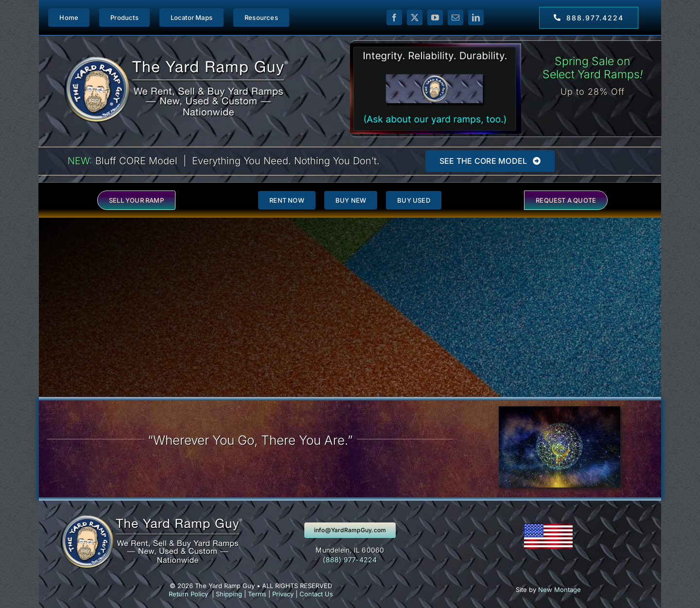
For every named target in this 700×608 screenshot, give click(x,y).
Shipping (229, 594)
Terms (257, 594)
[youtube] (435, 17)
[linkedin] (476, 17)
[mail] (455, 17)
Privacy (283, 594)
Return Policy (188, 594)
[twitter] (415, 17)
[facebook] (394, 17)
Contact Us (316, 594)
